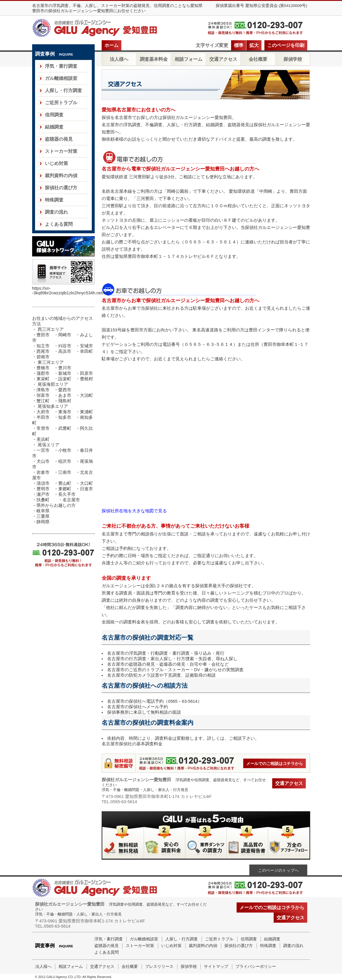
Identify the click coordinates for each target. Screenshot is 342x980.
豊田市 (43, 335)
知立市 (43, 346)
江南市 (65, 472)
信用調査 (54, 115)
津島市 (43, 390)
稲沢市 (65, 461)
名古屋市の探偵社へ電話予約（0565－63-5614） (154, 701)
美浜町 (43, 439)
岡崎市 (65, 335)
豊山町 (65, 483)
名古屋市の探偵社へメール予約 (138, 707)
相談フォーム (189, 59)
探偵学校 (293, 59)
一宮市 (43, 450)
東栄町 (43, 379)
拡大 (254, 45)
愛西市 (65, 390)
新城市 (65, 373)
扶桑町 (43, 500)
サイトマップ (216, 967)
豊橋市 (43, 368)
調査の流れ (56, 212)
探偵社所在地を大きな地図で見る (134, 511)
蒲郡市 (43, 373)
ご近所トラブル (61, 103)
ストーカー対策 (61, 151)
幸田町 (86, 351)
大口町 (86, 483)
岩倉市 (43, 472)
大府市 (43, 412)
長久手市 (67, 494)
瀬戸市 (43, 494)
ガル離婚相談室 (61, 78)
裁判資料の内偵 (61, 176)
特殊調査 (54, 200)
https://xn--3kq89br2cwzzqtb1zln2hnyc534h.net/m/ (70, 291)
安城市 (86, 346)
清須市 (43, 483)
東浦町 (86, 412)
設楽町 (65, 379)
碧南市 (43, 357)
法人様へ (119, 59)
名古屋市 (71, 500)
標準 (239, 45)
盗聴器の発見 (59, 139)
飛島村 (65, 401)
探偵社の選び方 (61, 188)
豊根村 (86, 379)
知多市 (65, 417)
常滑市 (43, 428)
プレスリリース (159, 967)
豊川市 (65, 368)
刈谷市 (65, 346)
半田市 (45, 417)
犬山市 (43, 461)
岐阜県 (43, 511)
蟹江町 (43, 401)
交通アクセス (223, 59)
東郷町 (65, 489)
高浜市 (65, 351)
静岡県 (43, 522)
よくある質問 (59, 224)
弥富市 (43, 395)
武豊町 (65, 428)
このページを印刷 (286, 45)
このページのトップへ (278, 870)
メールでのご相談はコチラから (275, 764)
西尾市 (43, 351)
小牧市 (65, 450)
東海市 (65, 412)
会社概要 (258, 59)
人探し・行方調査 (63, 90)
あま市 (65, 395)
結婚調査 (54, 127)
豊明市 (43, 489)
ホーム (111, 45)
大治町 (86, 395)
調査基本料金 (154, 59)
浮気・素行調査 (61, 66)
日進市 (86, 489)
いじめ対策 (56, 163)
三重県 (43, 516)
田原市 (86, 373)
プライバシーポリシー (256, 967)
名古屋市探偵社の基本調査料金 (132, 744)
